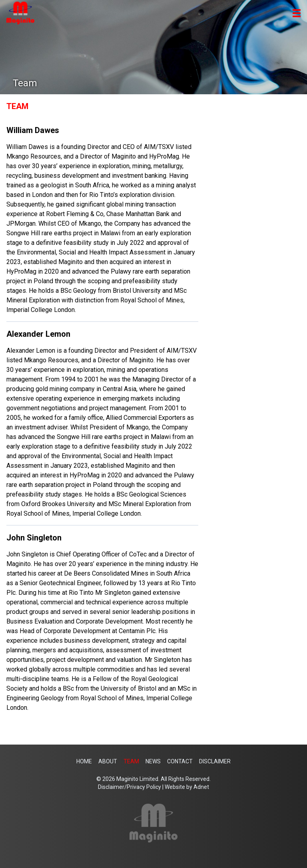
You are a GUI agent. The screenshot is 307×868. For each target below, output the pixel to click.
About (108, 761)
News (153, 761)
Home (84, 761)
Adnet (201, 787)
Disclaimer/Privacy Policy (130, 787)
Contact (180, 761)
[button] (297, 13)
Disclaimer (215, 761)
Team (131, 761)
